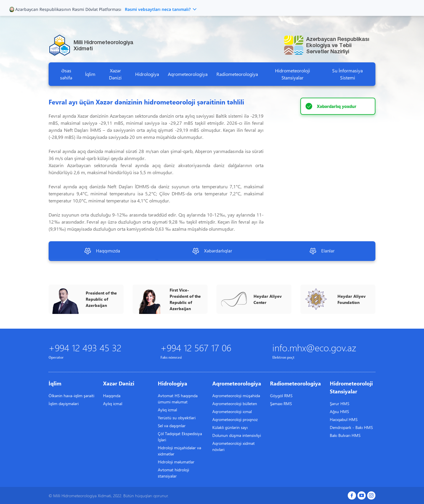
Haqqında (112, 396)
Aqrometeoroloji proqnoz (235, 419)
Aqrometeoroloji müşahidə (236, 396)
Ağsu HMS (339, 411)
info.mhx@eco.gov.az (314, 347)
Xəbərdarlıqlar (212, 251)
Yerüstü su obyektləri (177, 418)
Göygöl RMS (281, 396)
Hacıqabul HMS (344, 419)
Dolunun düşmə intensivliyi (237, 435)
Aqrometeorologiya (188, 74)
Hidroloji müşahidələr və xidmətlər (179, 451)
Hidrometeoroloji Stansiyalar (293, 74)
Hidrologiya (147, 74)
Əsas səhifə (66, 74)
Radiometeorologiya (237, 74)
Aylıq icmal (113, 404)
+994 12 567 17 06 (196, 347)
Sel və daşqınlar (172, 426)
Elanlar (322, 251)
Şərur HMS (339, 404)
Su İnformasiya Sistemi (347, 74)
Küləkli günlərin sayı (230, 427)
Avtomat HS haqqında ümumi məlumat (178, 399)
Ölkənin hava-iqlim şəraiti (71, 396)
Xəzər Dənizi (115, 74)
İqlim (90, 74)
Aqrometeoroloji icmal (232, 411)
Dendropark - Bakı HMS (351, 427)
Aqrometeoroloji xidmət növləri (233, 446)
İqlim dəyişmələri (64, 404)
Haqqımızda (102, 251)
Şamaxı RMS (281, 404)
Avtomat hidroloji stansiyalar (173, 473)
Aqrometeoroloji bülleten (235, 404)
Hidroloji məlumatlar (176, 462)
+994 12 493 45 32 (85, 347)
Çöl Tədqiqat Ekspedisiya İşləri (180, 437)
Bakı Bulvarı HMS (345, 435)
